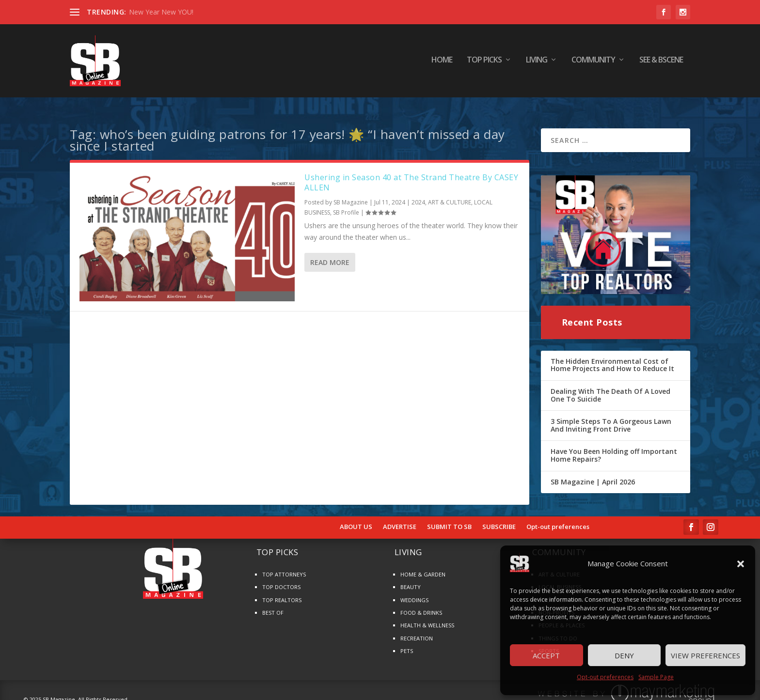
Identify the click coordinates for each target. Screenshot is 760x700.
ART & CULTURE (450, 193)
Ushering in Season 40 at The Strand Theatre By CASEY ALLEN (411, 173)
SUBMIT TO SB (449, 518)
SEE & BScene (661, 63)
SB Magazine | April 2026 (593, 473)
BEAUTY (411, 578)
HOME (442, 63)
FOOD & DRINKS (421, 603)
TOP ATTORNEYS (284, 565)
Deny (624, 655)
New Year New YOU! (161, 12)
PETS (407, 642)
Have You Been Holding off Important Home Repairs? (614, 446)
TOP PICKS (484, 63)
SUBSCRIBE (499, 518)
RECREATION (417, 629)
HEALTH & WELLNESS (427, 616)
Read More (330, 253)
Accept (546, 655)
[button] (741, 564)
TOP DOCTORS (281, 578)
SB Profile (346, 203)
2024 (418, 193)
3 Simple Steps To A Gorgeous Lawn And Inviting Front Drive (611, 416)
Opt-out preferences (605, 677)
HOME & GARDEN (423, 565)
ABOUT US (356, 518)
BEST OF (273, 603)
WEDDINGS (414, 591)
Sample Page (656, 677)
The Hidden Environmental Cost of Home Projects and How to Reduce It (612, 356)
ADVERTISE (400, 518)
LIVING (537, 63)
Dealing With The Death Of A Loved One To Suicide (610, 386)
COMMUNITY (593, 63)
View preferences (705, 655)
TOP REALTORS (282, 591)
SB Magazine (351, 193)
